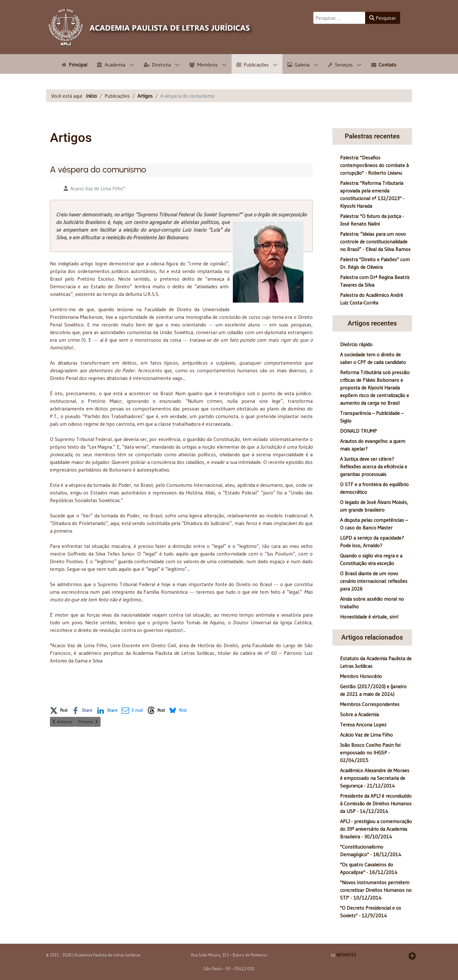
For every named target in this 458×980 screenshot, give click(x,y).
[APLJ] (151, 27)
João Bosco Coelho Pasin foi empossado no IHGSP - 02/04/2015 (370, 752)
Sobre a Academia (359, 714)
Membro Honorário (361, 676)
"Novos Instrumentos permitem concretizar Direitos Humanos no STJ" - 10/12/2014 (376, 890)
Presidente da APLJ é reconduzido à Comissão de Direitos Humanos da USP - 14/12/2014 (376, 803)
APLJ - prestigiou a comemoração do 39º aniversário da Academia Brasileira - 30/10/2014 (376, 829)
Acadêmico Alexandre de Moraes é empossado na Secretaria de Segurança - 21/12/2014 (375, 778)
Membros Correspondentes (370, 704)
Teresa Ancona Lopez (363, 724)
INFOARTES (346, 955)
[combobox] (339, 18)
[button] (59, 709)
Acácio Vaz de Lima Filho (366, 735)
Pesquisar (383, 18)
